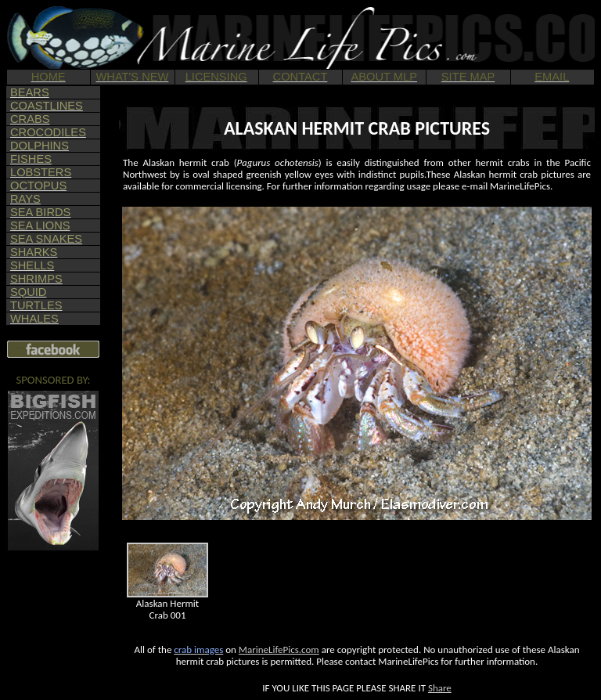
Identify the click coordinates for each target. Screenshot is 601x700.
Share (440, 688)
